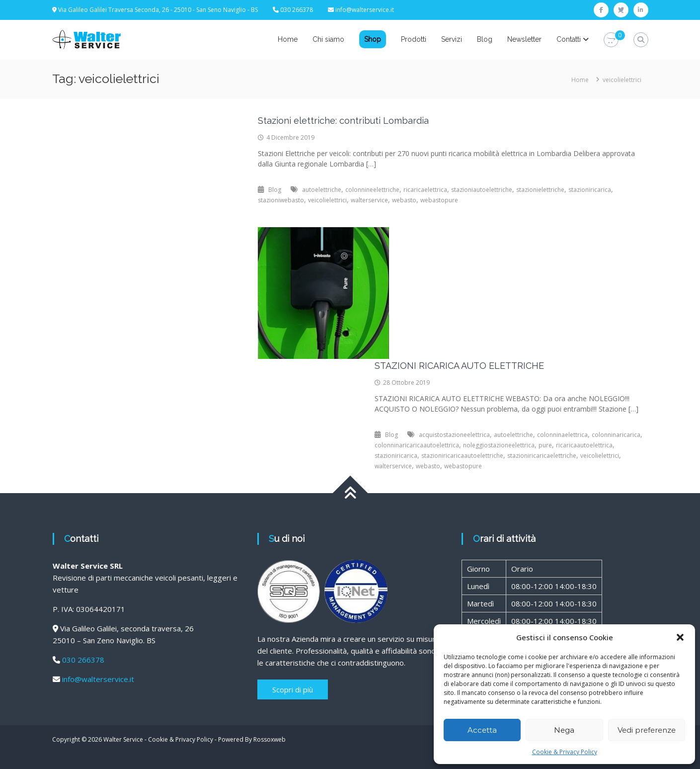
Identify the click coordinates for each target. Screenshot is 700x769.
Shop (373, 39)
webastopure (439, 200)
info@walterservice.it (365, 10)
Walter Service (123, 739)
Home (288, 39)
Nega (564, 730)
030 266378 (83, 660)
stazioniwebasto (281, 200)
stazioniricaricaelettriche (542, 456)
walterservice (369, 200)
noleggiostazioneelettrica (499, 445)
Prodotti (414, 39)
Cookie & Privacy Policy (565, 752)
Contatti (569, 39)
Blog (485, 39)
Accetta (482, 730)
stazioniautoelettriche (482, 190)
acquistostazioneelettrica (454, 435)
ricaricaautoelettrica (584, 445)
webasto (404, 200)
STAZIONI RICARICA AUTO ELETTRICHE (459, 366)
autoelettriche (322, 190)
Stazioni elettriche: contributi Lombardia (343, 121)
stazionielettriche (540, 190)
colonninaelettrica (562, 435)
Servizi (452, 39)
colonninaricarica (616, 435)
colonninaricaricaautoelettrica (417, 445)
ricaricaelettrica (425, 190)
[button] (680, 637)
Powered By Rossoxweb (252, 739)
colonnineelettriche (372, 190)
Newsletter (524, 39)
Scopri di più (293, 689)
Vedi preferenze (647, 730)
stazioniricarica (590, 190)
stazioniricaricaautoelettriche (462, 456)
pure (545, 445)
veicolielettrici (327, 200)
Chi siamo (328, 39)
